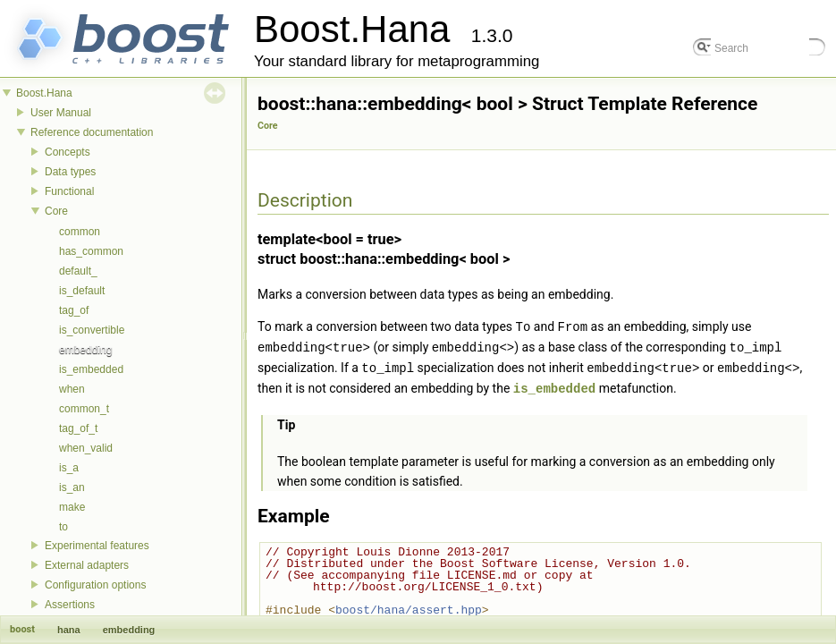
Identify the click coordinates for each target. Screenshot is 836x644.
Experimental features (97, 546)
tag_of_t (78, 428)
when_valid (86, 448)
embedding (85, 350)
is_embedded (91, 369)
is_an (72, 487)
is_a (69, 468)
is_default (82, 291)
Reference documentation (92, 132)
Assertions (70, 605)
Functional (69, 191)
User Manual (61, 113)
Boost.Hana (44, 93)
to (63, 527)
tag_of (74, 310)
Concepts (68, 152)
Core (56, 211)
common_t (84, 409)
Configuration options (95, 585)
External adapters (87, 565)
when (72, 389)
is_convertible (92, 330)
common (80, 232)
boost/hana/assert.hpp (409, 606)
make (72, 507)
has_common (91, 251)
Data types (70, 172)
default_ (78, 271)
